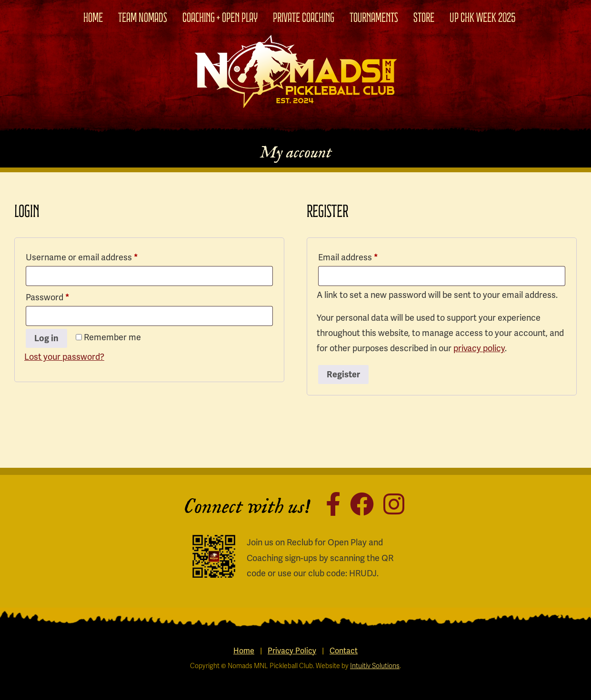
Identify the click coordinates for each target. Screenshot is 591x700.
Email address (365, 256)
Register (343, 375)
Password (65, 296)
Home (93, 18)
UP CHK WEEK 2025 (483, 18)
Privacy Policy (292, 651)
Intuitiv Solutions (375, 666)
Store (424, 18)
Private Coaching (304, 18)
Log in (46, 338)
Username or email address (99, 256)
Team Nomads (143, 18)
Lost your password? (64, 357)
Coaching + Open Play (220, 18)
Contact (344, 651)
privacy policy (479, 348)
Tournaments (374, 18)
